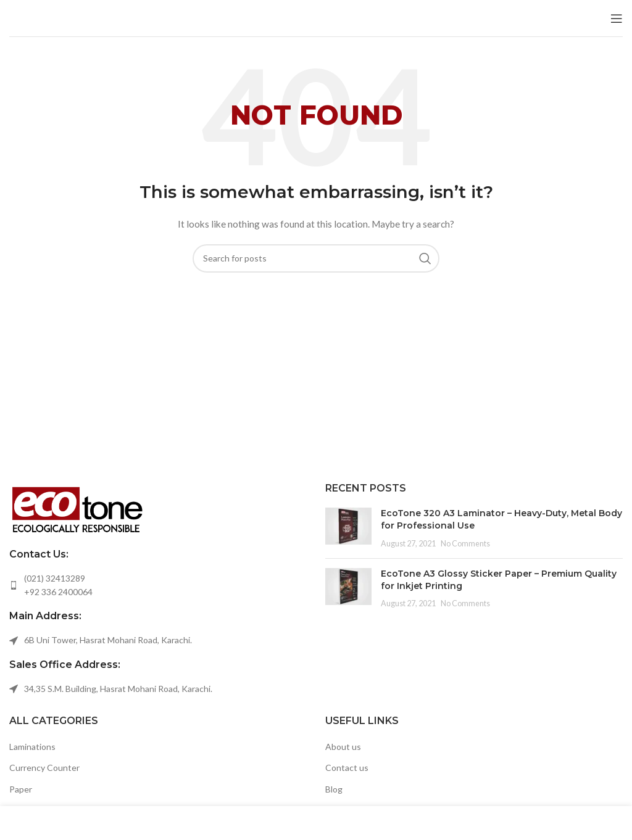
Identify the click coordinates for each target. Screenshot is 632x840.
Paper (21, 789)
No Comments (465, 544)
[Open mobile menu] (617, 19)
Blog (334, 789)
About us (343, 747)
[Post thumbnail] (348, 528)
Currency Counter (44, 768)
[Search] (316, 258)
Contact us (347, 768)
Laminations (32, 747)
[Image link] (77, 508)
